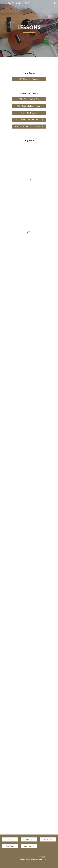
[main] (29, 28)
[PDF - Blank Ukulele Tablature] (29, 106)
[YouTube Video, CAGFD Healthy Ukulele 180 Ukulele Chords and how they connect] (29, 280)
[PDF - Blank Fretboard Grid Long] (29, 120)
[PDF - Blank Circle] (29, 113)
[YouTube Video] (29, 364)
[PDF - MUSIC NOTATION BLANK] (29, 127)
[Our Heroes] (29, 846)
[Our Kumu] (10, 846)
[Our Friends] (48, 839)
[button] (3, 3)
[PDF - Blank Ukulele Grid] (29, 99)
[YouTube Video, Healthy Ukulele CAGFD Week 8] (29, 603)
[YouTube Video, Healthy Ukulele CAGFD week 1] (29, 322)
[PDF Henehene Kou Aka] (29, 79)
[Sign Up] (29, 839)
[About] (10, 839)
